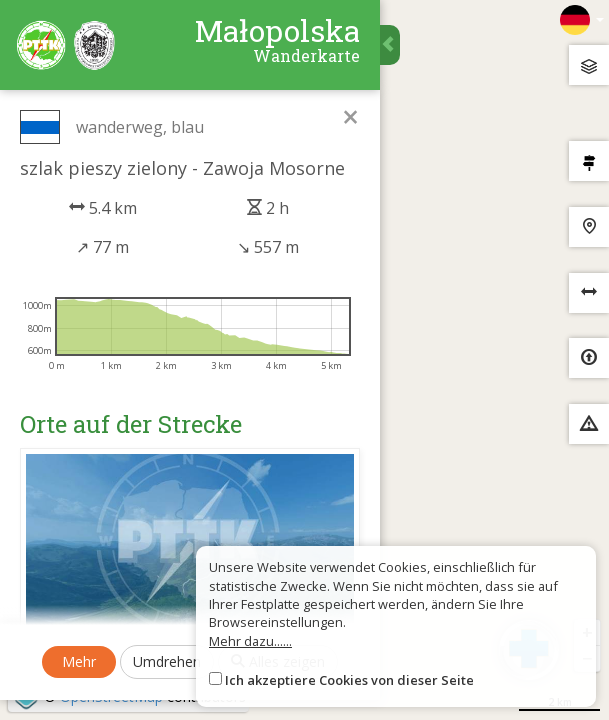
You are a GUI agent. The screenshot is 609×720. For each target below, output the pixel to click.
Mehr (79, 661)
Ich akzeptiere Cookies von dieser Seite (349, 680)
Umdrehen (167, 661)
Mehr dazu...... (250, 641)
